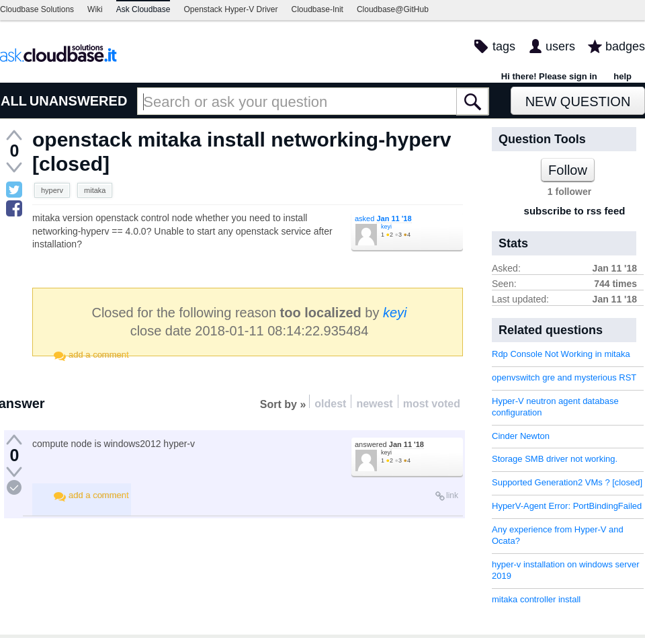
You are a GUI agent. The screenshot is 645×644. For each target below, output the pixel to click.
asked (383, 218)
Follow (568, 170)
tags (504, 46)
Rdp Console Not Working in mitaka (561, 354)
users (560, 46)
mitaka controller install (536, 599)
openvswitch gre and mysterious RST (564, 377)
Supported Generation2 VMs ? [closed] (567, 482)
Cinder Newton (521, 436)
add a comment (99, 355)
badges (625, 46)
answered (389, 444)
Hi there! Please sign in (549, 76)
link (452, 495)
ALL (14, 101)
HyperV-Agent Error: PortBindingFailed (567, 506)
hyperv (52, 190)
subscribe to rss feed (575, 211)
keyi (386, 227)
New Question (578, 102)
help (622, 76)
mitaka (95, 190)
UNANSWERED (79, 101)
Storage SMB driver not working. (555, 459)
